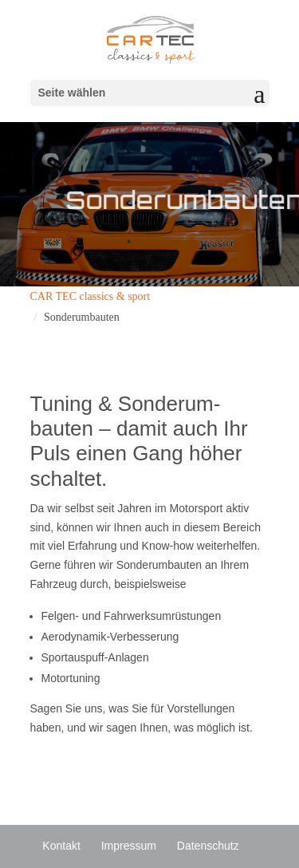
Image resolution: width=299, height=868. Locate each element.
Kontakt (61, 846)
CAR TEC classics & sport (90, 296)
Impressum (129, 846)
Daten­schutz (208, 846)
